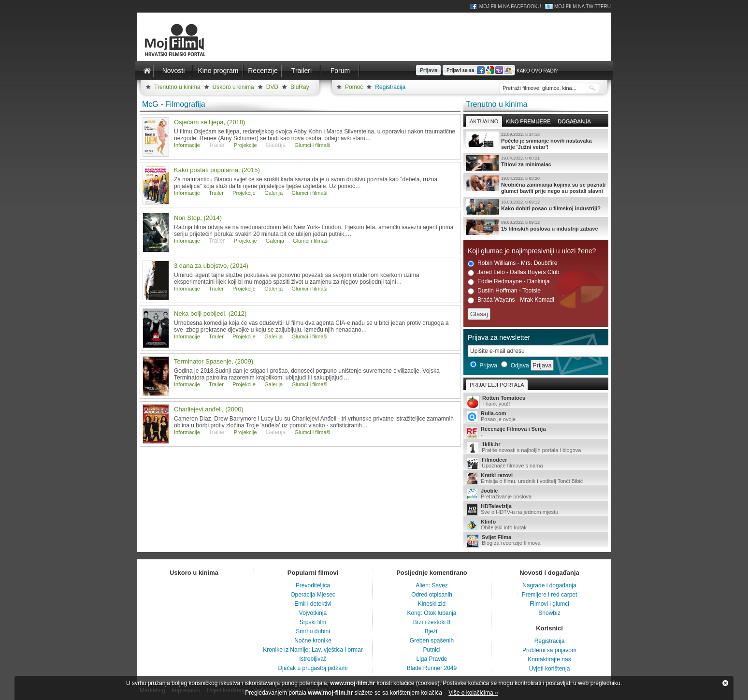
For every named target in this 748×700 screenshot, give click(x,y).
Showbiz (549, 613)
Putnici (432, 650)
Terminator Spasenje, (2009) (214, 361)
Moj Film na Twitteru (583, 7)
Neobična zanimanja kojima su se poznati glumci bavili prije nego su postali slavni (536, 185)
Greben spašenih (432, 641)
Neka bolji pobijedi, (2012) (210, 314)
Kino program (218, 71)
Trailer (216, 193)
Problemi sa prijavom (549, 650)
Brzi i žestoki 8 (432, 622)
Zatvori (725, 683)
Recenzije (263, 71)
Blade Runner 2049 (432, 668)
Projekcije (245, 145)
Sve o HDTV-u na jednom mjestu (536, 510)
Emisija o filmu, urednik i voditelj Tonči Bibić (536, 479)
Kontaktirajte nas (549, 659)
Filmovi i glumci (549, 604)
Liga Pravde (432, 659)
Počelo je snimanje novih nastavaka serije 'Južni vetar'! (536, 141)
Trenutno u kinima (177, 87)
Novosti (174, 71)
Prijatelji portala (497, 385)
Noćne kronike (313, 641)
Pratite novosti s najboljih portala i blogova (536, 448)
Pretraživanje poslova (536, 494)
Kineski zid (432, 604)
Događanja (574, 121)
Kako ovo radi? (537, 71)
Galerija (273, 193)
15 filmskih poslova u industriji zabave (536, 227)
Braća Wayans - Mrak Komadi (511, 300)
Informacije (187, 145)
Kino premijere (528, 121)
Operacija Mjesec (313, 595)
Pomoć (354, 87)
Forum (340, 71)
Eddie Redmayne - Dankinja (509, 282)
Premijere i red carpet (550, 595)
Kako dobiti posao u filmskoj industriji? (536, 207)
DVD (272, 87)
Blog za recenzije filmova (536, 541)
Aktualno (484, 121)
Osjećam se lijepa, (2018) (209, 122)
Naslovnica (147, 71)
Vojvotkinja (313, 613)
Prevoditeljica (313, 585)
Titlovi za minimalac (536, 163)
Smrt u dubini (313, 631)
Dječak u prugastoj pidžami (313, 668)
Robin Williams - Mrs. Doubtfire (512, 263)
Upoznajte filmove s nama (536, 463)
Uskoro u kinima (233, 87)
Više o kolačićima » (473, 693)
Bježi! (432, 631)
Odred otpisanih (432, 595)
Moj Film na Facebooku (510, 7)
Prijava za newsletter (499, 337)
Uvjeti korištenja (550, 669)
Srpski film (313, 622)
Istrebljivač (313, 659)
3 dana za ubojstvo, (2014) (211, 266)
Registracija (390, 87)
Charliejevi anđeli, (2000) (209, 409)
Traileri (302, 71)
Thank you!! (536, 401)
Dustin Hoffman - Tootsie (504, 291)
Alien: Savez (432, 585)
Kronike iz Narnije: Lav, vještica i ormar (313, 650)
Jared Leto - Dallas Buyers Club (513, 272)
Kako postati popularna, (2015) (217, 170)
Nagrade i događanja (549, 585)
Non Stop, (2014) (198, 218)
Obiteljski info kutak (536, 525)
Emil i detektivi (313, 604)
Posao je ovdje (536, 417)
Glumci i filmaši (313, 145)
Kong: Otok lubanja (432, 613)
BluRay (300, 87)
